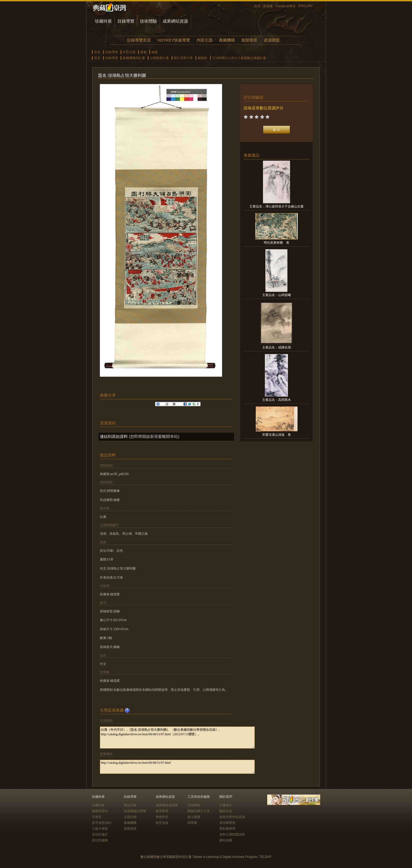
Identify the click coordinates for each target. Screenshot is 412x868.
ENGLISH (305, 6)
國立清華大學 (183, 58)
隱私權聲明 (227, 829)
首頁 (257, 6)
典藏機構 (227, 40)
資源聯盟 (272, 40)
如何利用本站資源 (232, 817)
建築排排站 (100, 811)
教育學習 (162, 811)
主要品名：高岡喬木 (277, 400)
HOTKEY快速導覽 (174, 40)
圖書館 (202, 58)
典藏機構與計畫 (134, 58)
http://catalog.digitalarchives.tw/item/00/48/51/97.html (177, 767)
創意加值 (162, 823)
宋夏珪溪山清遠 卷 (277, 435)
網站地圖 (226, 840)
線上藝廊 (194, 817)
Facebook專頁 (286, 6)
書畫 (143, 52)
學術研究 (162, 817)
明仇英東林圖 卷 (277, 243)
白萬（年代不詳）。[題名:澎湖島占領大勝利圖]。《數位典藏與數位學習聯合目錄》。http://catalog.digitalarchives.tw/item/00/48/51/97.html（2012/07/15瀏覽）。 (177, 738)
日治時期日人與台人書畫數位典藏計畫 (239, 58)
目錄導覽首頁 (139, 40)
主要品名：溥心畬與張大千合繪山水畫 (277, 206)
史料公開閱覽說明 (232, 834)
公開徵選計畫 (159, 58)
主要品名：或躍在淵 (277, 347)
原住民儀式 (100, 834)
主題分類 (130, 817)
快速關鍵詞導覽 (135, 811)
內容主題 (205, 40)
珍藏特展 (103, 21)
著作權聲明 (227, 823)
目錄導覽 (126, 21)
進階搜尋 (249, 40)
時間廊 (192, 823)
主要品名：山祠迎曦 (277, 295)
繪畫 (155, 52)
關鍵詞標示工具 (199, 811)
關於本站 (226, 811)
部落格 (268, 6)
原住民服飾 (100, 840)
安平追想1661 (102, 823)
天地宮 (97, 817)
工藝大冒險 (100, 829)
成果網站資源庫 (167, 805)
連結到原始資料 (114, 436)
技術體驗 (148, 21)
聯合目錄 (130, 805)
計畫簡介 (226, 805)
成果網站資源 (175, 21)
